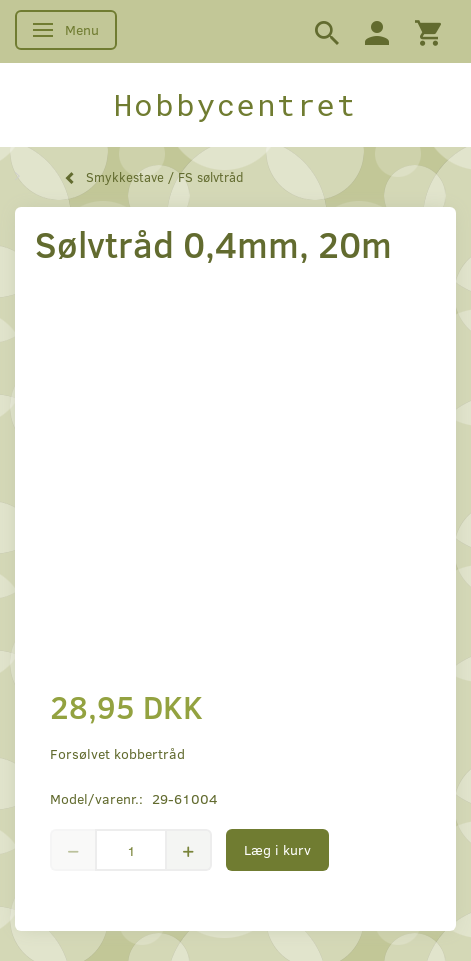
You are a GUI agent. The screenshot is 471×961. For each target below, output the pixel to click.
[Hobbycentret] (235, 105)
